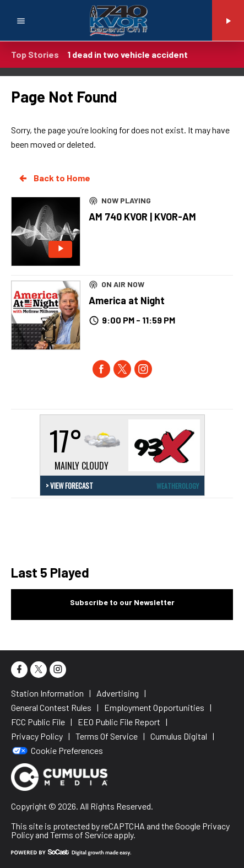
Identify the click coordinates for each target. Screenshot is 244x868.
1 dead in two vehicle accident (128, 54)
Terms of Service (81, 835)
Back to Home (54, 178)
